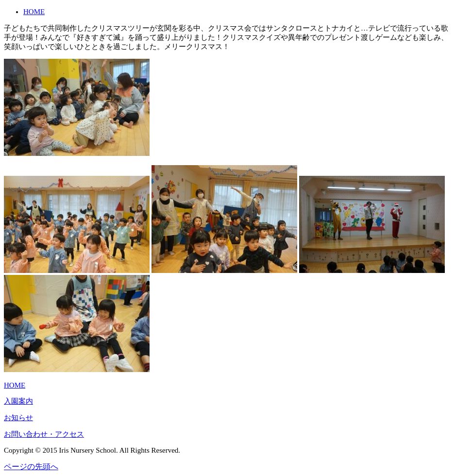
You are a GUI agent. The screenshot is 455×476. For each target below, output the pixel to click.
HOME (34, 12)
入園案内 (18, 401)
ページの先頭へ (31, 467)
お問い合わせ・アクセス (44, 434)
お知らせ (18, 418)
